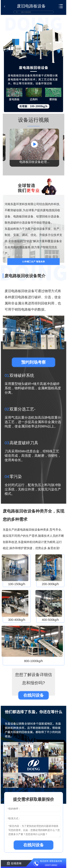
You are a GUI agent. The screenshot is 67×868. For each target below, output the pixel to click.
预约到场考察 (33, 362)
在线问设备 (34, 695)
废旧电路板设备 (31, 6)
